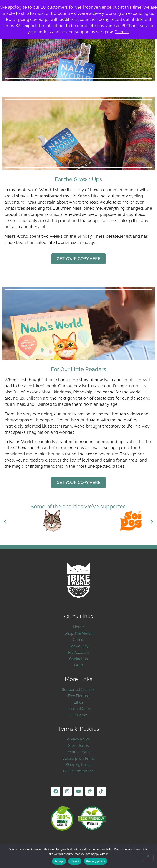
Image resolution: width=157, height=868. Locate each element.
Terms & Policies (79, 729)
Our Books (79, 715)
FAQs (79, 665)
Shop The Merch (78, 633)
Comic (78, 640)
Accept (59, 861)
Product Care (79, 709)
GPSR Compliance (78, 771)
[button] (5, 522)
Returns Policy (78, 752)
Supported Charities (79, 690)
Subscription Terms (79, 758)
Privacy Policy (78, 739)
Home (78, 627)
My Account (78, 652)
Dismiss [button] (122, 32)
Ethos (78, 702)
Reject (75, 861)
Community (79, 646)
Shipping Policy (79, 765)
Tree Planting (78, 696)
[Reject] (148, 857)
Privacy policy (95, 861)
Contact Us (78, 659)
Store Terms (78, 746)
